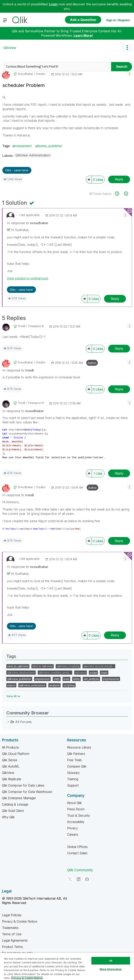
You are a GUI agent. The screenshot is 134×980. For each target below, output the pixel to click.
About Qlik (74, 803)
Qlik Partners (76, 754)
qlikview (81, 673)
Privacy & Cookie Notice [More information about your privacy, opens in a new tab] (27, 978)
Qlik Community (80, 870)
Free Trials (74, 760)
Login (53, 4)
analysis (54, 685)
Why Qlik (8, 817)
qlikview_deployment (21, 673)
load (66, 679)
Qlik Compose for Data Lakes (23, 785)
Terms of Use (12, 934)
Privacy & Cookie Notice (20, 921)
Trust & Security (79, 815)
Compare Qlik (77, 766)
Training (73, 779)
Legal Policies (12, 915)
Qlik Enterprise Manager (19, 798)
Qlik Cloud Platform (16, 754)
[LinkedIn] (79, 879)
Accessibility (76, 822)
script (93, 673)
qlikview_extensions (32, 685)
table (76, 679)
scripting (69, 685)
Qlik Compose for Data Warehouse (27, 792)
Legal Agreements (15, 940)
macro (11, 685)
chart (104, 673)
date (57, 679)
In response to (28, 223)
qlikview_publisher (49, 146)
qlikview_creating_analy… (55, 673)
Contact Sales (77, 853)
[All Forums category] (8, 722)
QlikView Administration (33, 155)
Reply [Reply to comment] (115, 299)
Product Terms (12, 947)
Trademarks (10, 928)
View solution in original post (27, 278)
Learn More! (83, 35)
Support (73, 785)
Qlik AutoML (11, 766)
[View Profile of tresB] (22, 326)
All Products (10, 747)
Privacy (72, 828)
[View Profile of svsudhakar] (25, 74)
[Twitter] (70, 879)
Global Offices (77, 847)
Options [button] (127, 48)
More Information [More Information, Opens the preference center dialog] (111, 969)
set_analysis (91, 679)
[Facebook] (87, 879)
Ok (111, 961)
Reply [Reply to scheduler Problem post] (119, 179)
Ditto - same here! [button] (17, 170)
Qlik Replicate (12, 779)
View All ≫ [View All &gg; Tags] (13, 696)
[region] (67, 966)
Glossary (73, 773)
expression (42, 679)
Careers (73, 834)
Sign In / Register (118, 20)
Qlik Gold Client (13, 811)
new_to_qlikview (18, 666)
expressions (111, 679)
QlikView (10, 48)
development (22, 146)
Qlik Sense (10, 760)
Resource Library (79, 747)
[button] (130, 74)
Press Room (76, 809)
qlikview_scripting (68, 666)
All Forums (23, 722)
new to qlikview (43, 666)
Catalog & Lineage (15, 804)
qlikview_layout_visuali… (99, 666)
